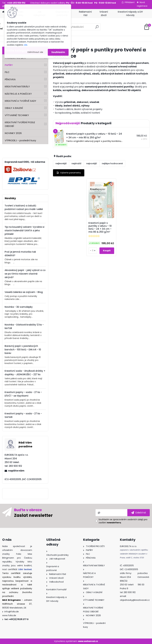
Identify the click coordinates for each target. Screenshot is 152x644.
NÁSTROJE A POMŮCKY (18, 94)
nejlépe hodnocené (112, 163)
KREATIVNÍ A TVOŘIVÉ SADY (20, 101)
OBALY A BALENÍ (14, 108)
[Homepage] (3, 12)
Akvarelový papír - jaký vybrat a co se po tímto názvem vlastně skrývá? (25, 274)
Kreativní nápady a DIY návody (130, 13)
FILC (7, 72)
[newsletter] (139, 513)
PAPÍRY (9, 65)
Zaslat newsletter (33, 515)
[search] (97, 28)
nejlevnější (61, 163)
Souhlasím (58, 52)
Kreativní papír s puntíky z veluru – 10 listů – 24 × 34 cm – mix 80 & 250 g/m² (100, 227)
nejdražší (76, 163)
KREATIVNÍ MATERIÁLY (17, 87)
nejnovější (92, 163)
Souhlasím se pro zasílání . (123, 521)
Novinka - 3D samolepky (19, 307)
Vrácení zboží (104, 13)
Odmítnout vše (35, 52)
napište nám (16, 471)
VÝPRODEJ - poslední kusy (20, 140)
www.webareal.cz (88, 641)
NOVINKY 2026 (13, 133)
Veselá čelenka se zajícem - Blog (24, 292)
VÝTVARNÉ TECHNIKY (17, 115)
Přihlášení (130, 2)
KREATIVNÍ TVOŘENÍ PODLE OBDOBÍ (20, 124)
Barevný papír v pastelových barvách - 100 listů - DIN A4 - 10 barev (23, 350)
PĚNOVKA (10, 79)
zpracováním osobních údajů (128, 519)
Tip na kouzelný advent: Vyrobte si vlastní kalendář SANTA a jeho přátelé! (24, 230)
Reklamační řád (85, 13)
